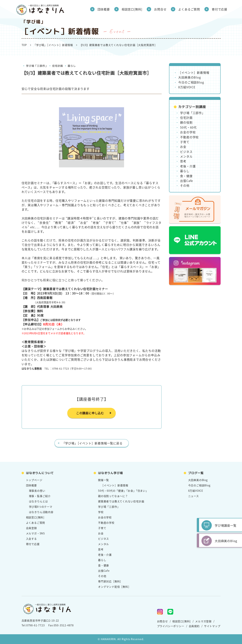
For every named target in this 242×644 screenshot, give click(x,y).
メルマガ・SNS (35, 533)
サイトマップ (212, 626)
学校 (101, 512)
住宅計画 (58, 66)
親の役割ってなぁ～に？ (113, 496)
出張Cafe (187, 181)
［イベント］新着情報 (194, 72)
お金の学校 (188, 132)
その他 (185, 185)
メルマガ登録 (203, 621)
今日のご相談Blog (191, 82)
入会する (31, 539)
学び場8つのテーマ (41, 507)
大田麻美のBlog (189, 77)
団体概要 (104, 9)
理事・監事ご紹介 (40, 496)
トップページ (34, 480)
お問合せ (160, 9)
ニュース (194, 496)
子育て (185, 142)
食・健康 (186, 176)
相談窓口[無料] (132, 9)
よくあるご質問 (189, 9)
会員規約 (194, 626)
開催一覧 (103, 480)
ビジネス (186, 152)
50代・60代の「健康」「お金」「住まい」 (123, 491)
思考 (183, 161)
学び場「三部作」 (37, 66)
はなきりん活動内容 (41, 512)
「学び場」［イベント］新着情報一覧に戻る (92, 443)
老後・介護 (188, 166)
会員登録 (31, 528)
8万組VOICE (187, 87)
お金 (183, 147)
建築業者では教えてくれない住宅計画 (121, 501)
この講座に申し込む (90, 413)
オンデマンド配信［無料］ (114, 587)
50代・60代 (188, 127)
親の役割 (186, 122)
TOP (24, 45)
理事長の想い (37, 491)
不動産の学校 (189, 137)
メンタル (186, 156)
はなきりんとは (39, 501)
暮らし (72, 66)
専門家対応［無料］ (110, 581)
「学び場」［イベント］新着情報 (53, 45)
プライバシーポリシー (171, 626)
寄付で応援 (220, 9)
